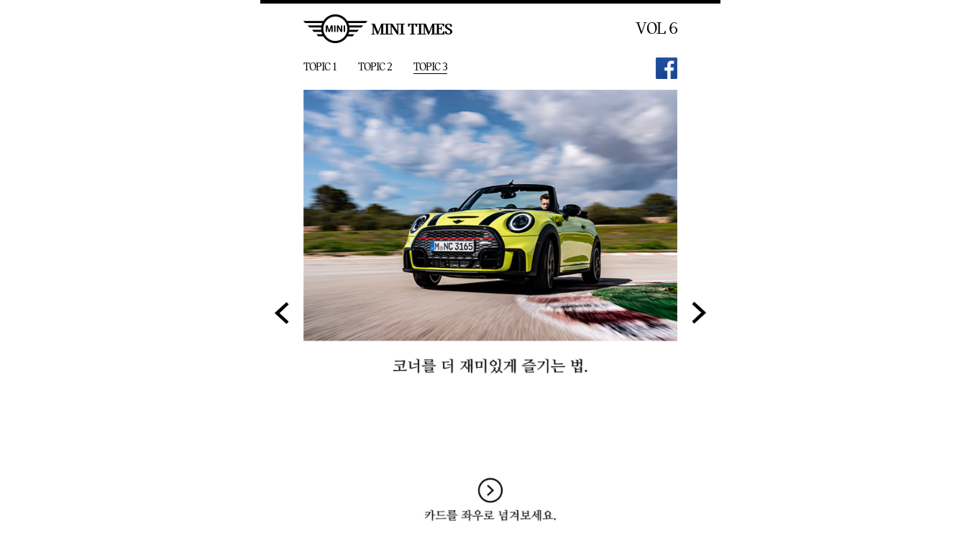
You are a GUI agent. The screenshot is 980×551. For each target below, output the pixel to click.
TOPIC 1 (320, 67)
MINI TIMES (378, 29)
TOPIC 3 (430, 67)
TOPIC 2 (375, 67)
